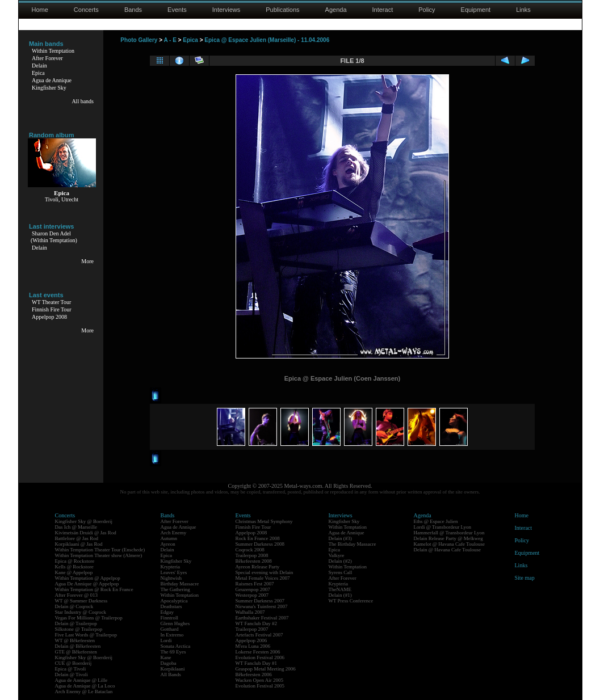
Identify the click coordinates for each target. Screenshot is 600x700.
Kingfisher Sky (49, 88)
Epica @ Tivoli (71, 669)
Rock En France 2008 (258, 538)
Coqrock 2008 (250, 550)
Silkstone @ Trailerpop (79, 629)
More (87, 261)
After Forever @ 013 (77, 595)
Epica (38, 73)
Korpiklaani (173, 669)
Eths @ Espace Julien (436, 521)
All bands (83, 101)
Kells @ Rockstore (74, 567)
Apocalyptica (174, 601)
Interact (383, 10)
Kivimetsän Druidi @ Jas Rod (86, 533)
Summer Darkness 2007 (260, 601)
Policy (427, 10)
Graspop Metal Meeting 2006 (266, 669)
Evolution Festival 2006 (260, 657)
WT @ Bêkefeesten (75, 640)
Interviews (226, 10)
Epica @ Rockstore (75, 561)
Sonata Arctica (176, 646)
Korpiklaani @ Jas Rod (79, 544)
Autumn (169, 538)
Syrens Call (341, 572)
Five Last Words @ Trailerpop (86, 635)
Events (177, 10)
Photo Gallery (139, 40)
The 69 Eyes (173, 652)
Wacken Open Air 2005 (260, 680)
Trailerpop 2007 (252, 629)
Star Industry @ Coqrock (81, 612)
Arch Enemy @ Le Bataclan (84, 691)
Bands (133, 10)
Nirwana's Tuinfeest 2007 (262, 606)
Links (523, 10)
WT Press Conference (351, 601)
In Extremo (172, 635)
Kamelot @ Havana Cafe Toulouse (449, 544)
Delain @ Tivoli (72, 674)
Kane (166, 657)
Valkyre (337, 555)
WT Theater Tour (51, 302)
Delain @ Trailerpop (76, 623)
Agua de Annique (52, 80)
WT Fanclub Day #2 (257, 623)
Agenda (336, 10)
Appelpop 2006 (251, 640)
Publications (282, 10)
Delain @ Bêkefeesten (78, 646)
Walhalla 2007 (250, 612)
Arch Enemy (174, 533)
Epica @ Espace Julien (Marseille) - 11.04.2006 (267, 40)
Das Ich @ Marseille (76, 527)
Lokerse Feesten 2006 (258, 652)
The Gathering (175, 589)
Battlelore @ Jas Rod (77, 538)
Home (40, 10)
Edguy (167, 612)
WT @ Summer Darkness (81, 601)
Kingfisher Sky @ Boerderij (84, 521)
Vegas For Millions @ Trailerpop (89, 618)
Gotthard (170, 629)
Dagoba (169, 663)
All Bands (171, 674)
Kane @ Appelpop (74, 572)
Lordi (166, 640)
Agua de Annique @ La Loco (85, 686)
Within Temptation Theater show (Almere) (99, 555)
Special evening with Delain (265, 572)
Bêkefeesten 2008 (254, 561)
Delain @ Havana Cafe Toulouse (447, 550)
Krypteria (170, 567)
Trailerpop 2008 (252, 555)
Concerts (86, 10)
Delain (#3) (340, 538)
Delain (39, 66)
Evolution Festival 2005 (260, 686)
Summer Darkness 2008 (260, 544)
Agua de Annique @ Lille (81, 680)
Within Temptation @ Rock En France (94, 589)
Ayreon (168, 544)
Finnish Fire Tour (52, 309)
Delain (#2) (340, 561)
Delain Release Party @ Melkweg (448, 538)
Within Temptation (53, 51)
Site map (525, 578)
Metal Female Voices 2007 (263, 578)
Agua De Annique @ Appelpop (87, 584)
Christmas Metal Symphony (264, 521)
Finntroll (170, 618)
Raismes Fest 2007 (255, 584)
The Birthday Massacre (353, 544)
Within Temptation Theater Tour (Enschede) (100, 550)
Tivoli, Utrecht (62, 199)
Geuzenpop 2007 (253, 589)
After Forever (47, 58)
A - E (170, 40)
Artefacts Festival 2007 (259, 635)
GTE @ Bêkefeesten (76, 652)
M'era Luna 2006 (253, 646)
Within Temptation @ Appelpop (88, 578)
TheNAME (340, 589)
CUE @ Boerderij (74, 663)
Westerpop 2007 (252, 595)
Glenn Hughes (175, 623)
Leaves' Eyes (174, 572)
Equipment (476, 10)
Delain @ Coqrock (74, 606)
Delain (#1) (340, 595)
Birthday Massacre (180, 584)
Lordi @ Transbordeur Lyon (443, 527)
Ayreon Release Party (258, 567)
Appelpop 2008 (49, 317)
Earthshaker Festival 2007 (262, 618)
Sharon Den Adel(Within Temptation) (54, 237)
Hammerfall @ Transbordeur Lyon (449, 533)
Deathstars (171, 606)
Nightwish (171, 578)
